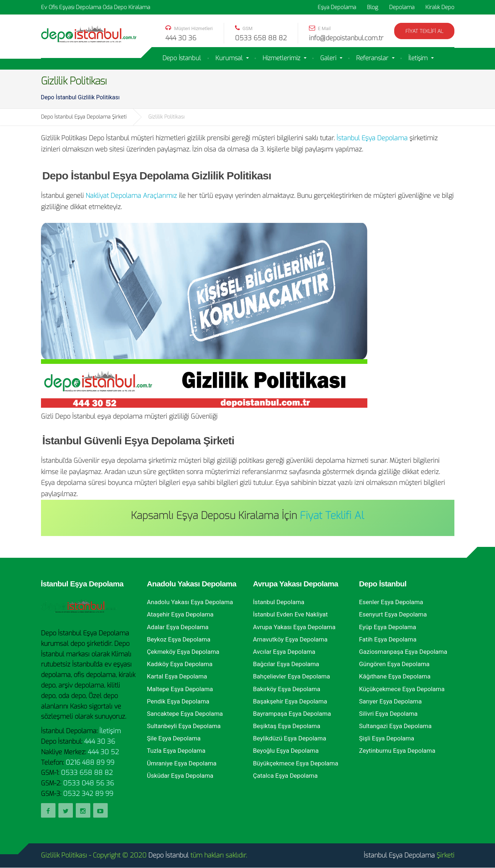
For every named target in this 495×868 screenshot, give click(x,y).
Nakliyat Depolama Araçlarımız (131, 196)
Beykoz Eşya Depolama (179, 639)
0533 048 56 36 (88, 783)
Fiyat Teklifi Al (424, 31)
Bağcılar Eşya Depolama (286, 664)
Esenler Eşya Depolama (391, 602)
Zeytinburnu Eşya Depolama (397, 751)
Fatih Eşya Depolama (388, 639)
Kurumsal (229, 58)
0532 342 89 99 (88, 794)
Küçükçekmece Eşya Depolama (402, 689)
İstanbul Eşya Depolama (372, 138)
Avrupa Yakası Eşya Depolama (294, 627)
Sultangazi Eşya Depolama (395, 726)
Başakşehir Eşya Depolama (290, 701)
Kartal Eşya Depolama (177, 676)
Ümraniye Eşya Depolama (182, 763)
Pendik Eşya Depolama (178, 701)
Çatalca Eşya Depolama (285, 776)
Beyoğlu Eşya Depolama (286, 751)
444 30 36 (100, 742)
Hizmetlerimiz (281, 58)
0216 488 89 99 (90, 763)
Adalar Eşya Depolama (178, 627)
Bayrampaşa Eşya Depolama (292, 714)
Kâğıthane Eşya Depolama (395, 676)
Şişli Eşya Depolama (387, 738)
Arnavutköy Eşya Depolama (290, 639)
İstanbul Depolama (279, 602)
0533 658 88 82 (87, 773)
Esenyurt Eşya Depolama (393, 614)
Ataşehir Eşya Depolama (180, 614)
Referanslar (372, 58)
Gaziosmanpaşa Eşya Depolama (403, 652)
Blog (373, 7)
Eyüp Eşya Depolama (387, 627)
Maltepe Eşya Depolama (180, 689)
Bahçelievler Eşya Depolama (292, 676)
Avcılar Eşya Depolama (284, 652)
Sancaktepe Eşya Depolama (185, 714)
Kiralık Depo (440, 7)
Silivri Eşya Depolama (388, 714)
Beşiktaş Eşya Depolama (287, 726)
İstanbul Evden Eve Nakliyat (290, 614)
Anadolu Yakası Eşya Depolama (190, 602)
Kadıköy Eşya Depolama (180, 664)
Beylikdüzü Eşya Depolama (290, 738)
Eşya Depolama (337, 7)
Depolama (402, 7)
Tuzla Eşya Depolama (176, 751)
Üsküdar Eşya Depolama (180, 776)
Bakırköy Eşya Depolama (287, 689)
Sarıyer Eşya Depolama (390, 701)
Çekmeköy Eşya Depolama (183, 652)
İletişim (418, 58)
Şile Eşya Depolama (174, 738)
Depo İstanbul (182, 58)
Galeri (328, 58)
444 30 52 (103, 752)
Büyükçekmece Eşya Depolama (296, 763)
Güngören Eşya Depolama (394, 664)
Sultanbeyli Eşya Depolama (184, 726)
